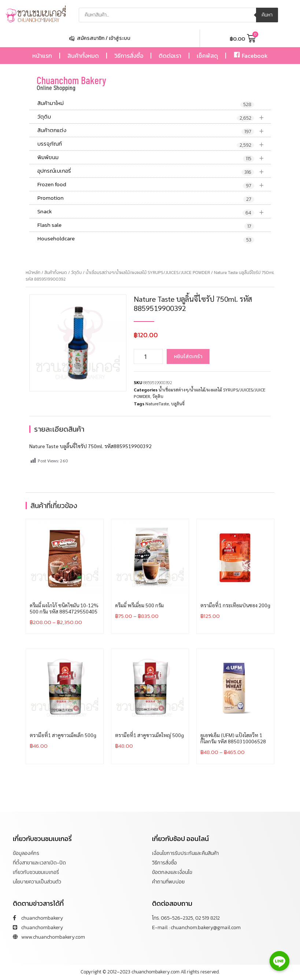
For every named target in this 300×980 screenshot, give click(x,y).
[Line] (279, 961)
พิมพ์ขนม (154, 157)
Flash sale (146, 225)
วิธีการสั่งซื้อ (129, 56)
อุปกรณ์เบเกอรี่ (154, 171)
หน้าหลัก (33, 273)
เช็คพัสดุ (207, 56)
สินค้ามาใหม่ (146, 104)
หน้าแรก (42, 56)
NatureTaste (157, 403)
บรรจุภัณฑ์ (154, 144)
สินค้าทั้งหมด (83, 56)
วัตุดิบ (154, 117)
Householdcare (146, 239)
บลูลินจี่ (178, 403)
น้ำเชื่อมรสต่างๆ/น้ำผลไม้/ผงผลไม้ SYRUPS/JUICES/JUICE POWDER (148, 273)
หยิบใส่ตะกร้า (188, 356)
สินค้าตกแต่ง (154, 130)
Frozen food (154, 185)
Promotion (146, 198)
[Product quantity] (148, 356)
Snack (154, 212)
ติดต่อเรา (170, 56)
